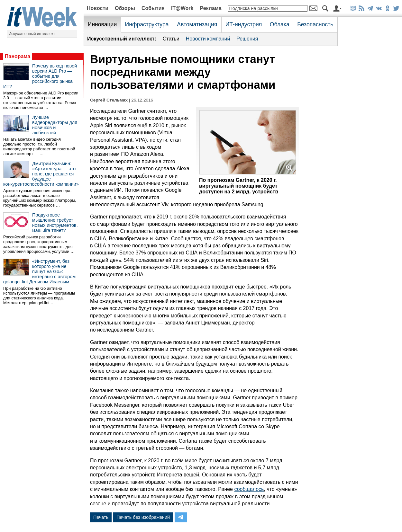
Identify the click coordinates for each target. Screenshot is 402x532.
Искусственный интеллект (32, 34)
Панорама (18, 56)
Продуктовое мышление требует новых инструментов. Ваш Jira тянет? (55, 223)
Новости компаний (208, 39)
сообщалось (249, 489)
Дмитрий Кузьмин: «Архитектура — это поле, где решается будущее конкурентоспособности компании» (41, 174)
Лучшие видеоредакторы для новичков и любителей (55, 125)
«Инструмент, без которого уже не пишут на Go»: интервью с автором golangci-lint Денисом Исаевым (39, 271)
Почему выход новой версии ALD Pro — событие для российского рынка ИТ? (40, 76)
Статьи (171, 39)
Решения (247, 39)
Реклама (210, 8)
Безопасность (315, 24)
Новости (98, 8)
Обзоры (125, 8)
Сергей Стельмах (109, 100)
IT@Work (182, 8)
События (153, 8)
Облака (280, 24)
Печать (101, 517)
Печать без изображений (143, 517)
